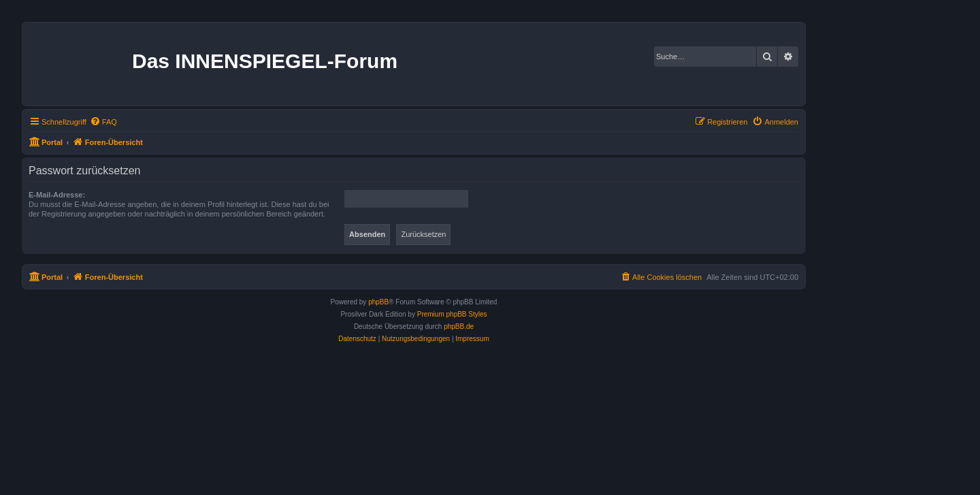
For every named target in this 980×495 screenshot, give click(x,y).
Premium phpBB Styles (452, 314)
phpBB (378, 302)
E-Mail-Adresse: (57, 195)
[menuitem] (103, 122)
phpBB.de (459, 326)
